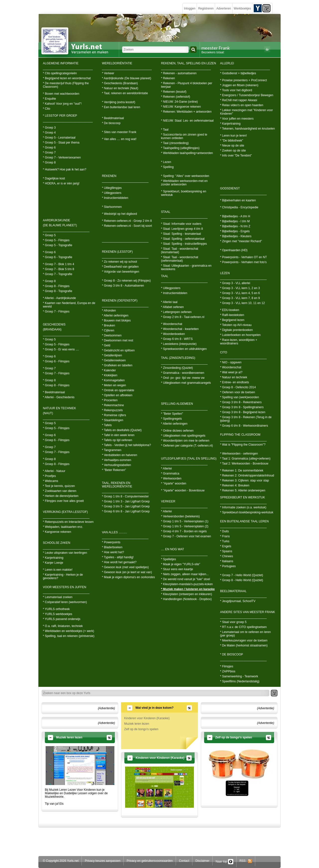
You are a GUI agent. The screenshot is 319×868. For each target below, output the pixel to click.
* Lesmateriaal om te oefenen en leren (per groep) (245, 634)
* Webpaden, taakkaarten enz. (63, 527)
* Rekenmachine (113, 405)
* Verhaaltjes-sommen (117, 460)
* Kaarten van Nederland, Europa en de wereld (69, 305)
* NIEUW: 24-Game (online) (179, 102)
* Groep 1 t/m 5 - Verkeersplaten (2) (185, 526)
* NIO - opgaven (231, 362)
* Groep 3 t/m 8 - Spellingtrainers (242, 407)
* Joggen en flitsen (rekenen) (239, 85)
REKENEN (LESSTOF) (117, 252)
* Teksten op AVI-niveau (236, 325)
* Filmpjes (227, 666)
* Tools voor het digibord (236, 90)
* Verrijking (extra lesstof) (119, 102)
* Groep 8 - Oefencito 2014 (238, 387)
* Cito (46, 109)
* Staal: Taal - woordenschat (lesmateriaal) (180, 250)
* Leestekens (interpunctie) (179, 344)
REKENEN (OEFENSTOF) (120, 301)
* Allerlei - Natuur (54, 471)
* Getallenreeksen (114, 360)
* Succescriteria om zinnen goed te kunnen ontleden (184, 136)
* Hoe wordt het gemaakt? (119, 562)
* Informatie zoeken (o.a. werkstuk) (243, 507)
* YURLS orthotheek (56, 609)
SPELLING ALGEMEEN (177, 404)
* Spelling (167, 167)
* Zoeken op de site (233, 151)
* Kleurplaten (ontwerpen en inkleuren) (187, 594)
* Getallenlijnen (112, 355)
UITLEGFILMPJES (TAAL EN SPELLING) (189, 459)
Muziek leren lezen (137, 724)
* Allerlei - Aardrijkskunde (59, 298)
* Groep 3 (49, 128)
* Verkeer (108, 73)
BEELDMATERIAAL (233, 591)
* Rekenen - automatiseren (179, 73)
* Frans (225, 536)
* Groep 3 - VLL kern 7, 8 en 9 (240, 298)
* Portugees (228, 566)
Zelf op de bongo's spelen (141, 729)
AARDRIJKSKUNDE (56, 220)
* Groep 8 (49, 162)
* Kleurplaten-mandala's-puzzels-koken (187, 584)
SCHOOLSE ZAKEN (57, 543)
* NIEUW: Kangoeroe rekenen (181, 107)
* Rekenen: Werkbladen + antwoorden (186, 112)
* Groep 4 (49, 133)
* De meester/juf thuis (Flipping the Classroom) (66, 85)
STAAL (166, 212)
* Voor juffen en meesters (237, 119)
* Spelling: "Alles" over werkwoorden (185, 176)
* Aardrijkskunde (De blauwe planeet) (126, 78)
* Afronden (109, 311)
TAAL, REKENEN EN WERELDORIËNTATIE (117, 485)
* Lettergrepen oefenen (176, 312)
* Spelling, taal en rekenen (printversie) (69, 636)
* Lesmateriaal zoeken (58, 597)
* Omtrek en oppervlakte (118, 390)
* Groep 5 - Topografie (58, 245)
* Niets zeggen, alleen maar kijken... (185, 574)
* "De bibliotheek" (232, 141)
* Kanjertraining (53, 558)
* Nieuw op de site (232, 146)
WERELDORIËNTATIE (117, 63)
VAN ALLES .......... (115, 532)
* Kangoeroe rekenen (57, 532)
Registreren (206, 8)
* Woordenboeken (173, 334)
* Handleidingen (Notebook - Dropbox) (186, 599)
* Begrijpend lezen (232, 320)
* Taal (165, 130)
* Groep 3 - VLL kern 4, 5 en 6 (240, 293)
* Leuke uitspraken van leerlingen (65, 553)
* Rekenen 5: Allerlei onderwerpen (243, 490)
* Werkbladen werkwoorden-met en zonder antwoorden (184, 183)
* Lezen (166, 162)
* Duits (224, 531)
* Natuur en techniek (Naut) (120, 88)
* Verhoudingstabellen (117, 465)
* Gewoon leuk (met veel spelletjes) (125, 567)
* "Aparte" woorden (174, 483)
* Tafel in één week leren (118, 435)
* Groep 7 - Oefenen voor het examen (186, 536)
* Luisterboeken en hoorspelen (240, 335)
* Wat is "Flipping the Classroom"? (243, 445)
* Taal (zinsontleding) (175, 143)
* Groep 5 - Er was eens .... (61, 349)
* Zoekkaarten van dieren (60, 491)
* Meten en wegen (114, 385)
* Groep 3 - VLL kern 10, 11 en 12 (242, 303)
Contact (184, 861)
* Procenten (110, 400)
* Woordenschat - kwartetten (180, 329)
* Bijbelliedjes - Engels (235, 231)
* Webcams (50, 481)
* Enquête (49, 99)
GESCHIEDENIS (54, 324)
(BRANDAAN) (52, 329)
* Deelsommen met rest (118, 340)
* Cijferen (108, 330)
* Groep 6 (49, 148)
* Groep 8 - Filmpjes (56, 286)
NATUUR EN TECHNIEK (59, 408)
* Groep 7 (49, 153)
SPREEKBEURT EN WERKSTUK (242, 497)
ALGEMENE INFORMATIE (61, 63)
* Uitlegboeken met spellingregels (183, 436)
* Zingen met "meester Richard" (241, 241)
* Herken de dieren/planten (61, 496)
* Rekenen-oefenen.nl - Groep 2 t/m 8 (127, 221)
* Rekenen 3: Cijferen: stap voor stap (244, 480)
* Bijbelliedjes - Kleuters (236, 236)
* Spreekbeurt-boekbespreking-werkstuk (247, 512)
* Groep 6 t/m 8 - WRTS (177, 339)
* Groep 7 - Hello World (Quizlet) (242, 575)
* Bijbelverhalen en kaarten (238, 200)
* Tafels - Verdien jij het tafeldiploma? (126, 445)
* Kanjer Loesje (53, 563)
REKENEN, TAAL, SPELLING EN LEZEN (189, 63)
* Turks (225, 541)
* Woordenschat (172, 324)
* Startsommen (112, 207)
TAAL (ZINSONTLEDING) (178, 358)
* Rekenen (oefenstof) (176, 97)
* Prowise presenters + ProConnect (243, 80)
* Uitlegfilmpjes (112, 188)
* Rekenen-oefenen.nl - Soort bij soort (127, 226)
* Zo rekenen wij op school (120, 262)
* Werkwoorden (171, 478)
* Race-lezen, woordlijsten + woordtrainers (239, 342)
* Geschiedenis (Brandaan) (120, 83)
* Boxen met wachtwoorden (61, 94)
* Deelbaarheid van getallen (120, 267)
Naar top (224, 862)
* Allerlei (166, 469)
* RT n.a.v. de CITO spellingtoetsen (243, 627)
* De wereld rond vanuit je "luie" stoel (186, 579)
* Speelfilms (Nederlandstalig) (240, 681)
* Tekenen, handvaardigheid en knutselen (247, 129)
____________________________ (66, 230)
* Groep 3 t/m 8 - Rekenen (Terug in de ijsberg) (246, 419)
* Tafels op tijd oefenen (117, 440)
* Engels (226, 546)
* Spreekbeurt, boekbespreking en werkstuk (184, 193)
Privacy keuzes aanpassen (103, 861)
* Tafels (107, 425)
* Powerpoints (111, 542)
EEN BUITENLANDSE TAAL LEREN (244, 521)
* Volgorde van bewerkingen (120, 272)
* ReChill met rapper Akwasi (239, 100)
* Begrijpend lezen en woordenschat (67, 78)
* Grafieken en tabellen (117, 365)
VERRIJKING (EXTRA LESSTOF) (65, 512)
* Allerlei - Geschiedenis (59, 397)
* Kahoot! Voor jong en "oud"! (62, 104)
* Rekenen (168, 78)
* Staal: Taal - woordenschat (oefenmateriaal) (180, 259)
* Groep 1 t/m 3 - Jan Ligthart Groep (126, 501)
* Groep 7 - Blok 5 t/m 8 (58, 269)
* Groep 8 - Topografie (58, 291)
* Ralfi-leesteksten (232, 315)
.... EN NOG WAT (173, 549)
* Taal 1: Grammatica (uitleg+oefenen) (245, 459)
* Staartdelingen (113, 420)
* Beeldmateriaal (54, 392)
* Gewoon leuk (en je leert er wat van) (127, 572)
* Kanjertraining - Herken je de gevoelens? (63, 576)
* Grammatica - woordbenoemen (183, 373)
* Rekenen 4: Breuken (235, 485)
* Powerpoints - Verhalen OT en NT (243, 257)
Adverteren (224, 8)
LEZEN (225, 273)
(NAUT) (48, 413)
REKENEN (109, 176)
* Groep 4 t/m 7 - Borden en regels (184, 531)
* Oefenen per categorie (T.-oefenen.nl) (187, 446)
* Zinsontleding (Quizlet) (177, 368)
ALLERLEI (227, 63)
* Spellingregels (171, 419)
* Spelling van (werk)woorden (239, 397)
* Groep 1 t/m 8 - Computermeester (125, 496)
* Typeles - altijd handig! (118, 557)
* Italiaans (227, 561)
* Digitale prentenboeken (236, 330)
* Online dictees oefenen (177, 431)
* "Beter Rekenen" (114, 470)
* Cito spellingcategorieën (60, 73)
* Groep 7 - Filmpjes (56, 312)
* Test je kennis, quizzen (59, 486)
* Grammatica (170, 473)
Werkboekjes (242, 8)
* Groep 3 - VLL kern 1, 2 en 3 (240, 288)
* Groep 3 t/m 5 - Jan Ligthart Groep (126, 506)
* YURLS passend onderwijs (62, 619)
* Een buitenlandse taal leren (121, 107)
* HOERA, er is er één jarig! (61, 183)
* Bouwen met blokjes (116, 320)
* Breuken (109, 325)
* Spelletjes (168, 559)
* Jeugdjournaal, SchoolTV (238, 601)
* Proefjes (49, 476)
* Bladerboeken (112, 547)
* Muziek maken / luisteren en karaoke (188, 589)
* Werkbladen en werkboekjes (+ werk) (69, 631)
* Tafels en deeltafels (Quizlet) (122, 430)
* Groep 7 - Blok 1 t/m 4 (58, 264)
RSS (246, 861)
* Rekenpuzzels (112, 410)
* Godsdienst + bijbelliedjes (238, 73)
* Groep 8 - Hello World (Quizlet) (242, 580)
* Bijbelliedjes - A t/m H (235, 216)
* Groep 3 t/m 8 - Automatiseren (123, 286)
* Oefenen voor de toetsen (238, 392)
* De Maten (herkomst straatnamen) (244, 645)
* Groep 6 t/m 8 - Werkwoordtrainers (244, 426)
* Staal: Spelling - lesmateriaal (181, 234)
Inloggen (190, 8)
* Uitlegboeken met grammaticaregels (186, 383)
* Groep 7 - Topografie (58, 274)
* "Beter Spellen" (172, 414)
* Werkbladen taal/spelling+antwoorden (187, 153)
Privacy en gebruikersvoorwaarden (150, 861)
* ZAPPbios (228, 671)
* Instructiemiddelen (115, 198)
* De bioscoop (111, 123)
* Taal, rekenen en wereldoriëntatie (125, 93)
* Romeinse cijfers (114, 415)
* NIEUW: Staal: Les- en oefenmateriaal (187, 121)
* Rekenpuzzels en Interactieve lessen (68, 522)
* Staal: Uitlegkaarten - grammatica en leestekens (186, 267)
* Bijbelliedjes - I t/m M (235, 221)
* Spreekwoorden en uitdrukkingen (184, 349)
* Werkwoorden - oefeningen (239, 454)
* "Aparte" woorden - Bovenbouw (183, 490)
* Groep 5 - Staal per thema (61, 143)
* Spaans (226, 551)
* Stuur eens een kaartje (177, 569)
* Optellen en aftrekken (117, 395)
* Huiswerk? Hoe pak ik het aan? (65, 169)
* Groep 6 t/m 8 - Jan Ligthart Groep (126, 511)
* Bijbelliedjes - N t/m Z (235, 226)
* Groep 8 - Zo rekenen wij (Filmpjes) (126, 281)
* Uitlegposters (112, 193)
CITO (224, 352)
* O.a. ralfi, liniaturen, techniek (63, 626)
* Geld (106, 345)
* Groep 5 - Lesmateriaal (59, 138)
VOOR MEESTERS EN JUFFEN (65, 587)
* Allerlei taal (169, 302)
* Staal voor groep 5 (233, 622)
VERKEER (168, 501)
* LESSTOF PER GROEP (60, 116)
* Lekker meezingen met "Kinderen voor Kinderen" (246, 112)
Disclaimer (202, 861)
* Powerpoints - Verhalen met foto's (243, 262)
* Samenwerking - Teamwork (239, 676)
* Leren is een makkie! (58, 570)
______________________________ (68, 68)
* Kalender (109, 370)
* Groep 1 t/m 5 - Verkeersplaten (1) (185, 521)
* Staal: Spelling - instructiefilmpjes (184, 244)
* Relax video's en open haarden (242, 105)
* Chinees (227, 556)
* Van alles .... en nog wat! (119, 139)
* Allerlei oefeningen (115, 316)
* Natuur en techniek (234, 377)
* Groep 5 (49, 235)
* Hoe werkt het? (113, 552)
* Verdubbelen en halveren (120, 455)
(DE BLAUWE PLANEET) (60, 225)
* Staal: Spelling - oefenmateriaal (183, 239)
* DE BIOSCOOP (232, 654)
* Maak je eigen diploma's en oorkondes (128, 577)
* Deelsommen (112, 335)
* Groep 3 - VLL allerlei (235, 283)
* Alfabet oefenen (172, 307)
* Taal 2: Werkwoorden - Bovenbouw (244, 464)
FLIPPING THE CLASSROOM (240, 435)
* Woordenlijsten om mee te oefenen (185, 441)
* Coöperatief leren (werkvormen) (65, 602)
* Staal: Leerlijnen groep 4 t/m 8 (182, 229)
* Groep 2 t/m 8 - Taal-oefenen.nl (183, 317)
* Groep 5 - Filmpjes (56, 240)
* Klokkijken (110, 375)
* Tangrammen (112, 450)
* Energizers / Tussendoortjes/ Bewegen (247, 95)
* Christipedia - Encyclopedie (239, 207)
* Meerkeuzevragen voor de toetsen (244, 640)
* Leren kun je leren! (233, 136)
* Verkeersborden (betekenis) (180, 516)
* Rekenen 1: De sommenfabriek (242, 471)
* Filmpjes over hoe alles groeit (63, 501)
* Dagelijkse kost (54, 178)
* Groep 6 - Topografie (58, 257)
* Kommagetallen (113, 380)
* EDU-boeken (230, 310)
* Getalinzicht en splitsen (118, 350)
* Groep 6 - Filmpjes (56, 361)
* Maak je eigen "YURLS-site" (181, 564)
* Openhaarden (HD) (234, 250)
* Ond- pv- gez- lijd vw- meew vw (183, 378)
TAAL (165, 276)
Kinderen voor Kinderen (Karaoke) (147, 718)
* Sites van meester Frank (119, 132)
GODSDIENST (230, 188)
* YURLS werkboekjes (58, 614)
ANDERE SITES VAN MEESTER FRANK (247, 612)
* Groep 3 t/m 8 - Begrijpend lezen (243, 412)
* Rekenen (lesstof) (174, 92)
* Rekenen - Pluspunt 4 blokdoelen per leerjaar (187, 85)
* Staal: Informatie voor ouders (181, 224)
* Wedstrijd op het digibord (120, 214)
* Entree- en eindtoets (235, 382)
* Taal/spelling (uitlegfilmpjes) (180, 148)
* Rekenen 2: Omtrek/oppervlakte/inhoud (247, 475)
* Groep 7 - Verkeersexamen (62, 158)
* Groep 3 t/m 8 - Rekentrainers (241, 402)
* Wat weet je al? (231, 372)
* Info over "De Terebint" (236, 156)
